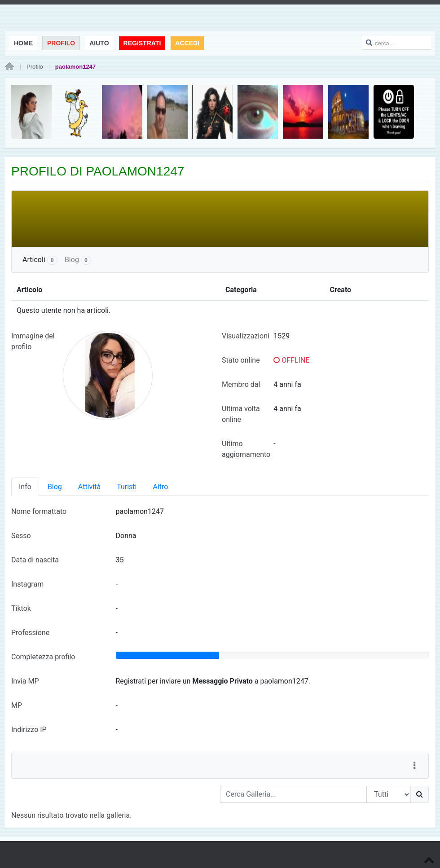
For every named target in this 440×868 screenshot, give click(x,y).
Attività (89, 487)
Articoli (40, 260)
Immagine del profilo (33, 341)
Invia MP (25, 681)
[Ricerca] (420, 794)
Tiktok (21, 608)
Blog (78, 260)
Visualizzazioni (246, 336)
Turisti (127, 487)
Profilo (35, 67)
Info (25, 487)
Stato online (241, 360)
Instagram (27, 584)
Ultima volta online (241, 414)
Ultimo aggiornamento (246, 449)
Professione (30, 633)
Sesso (21, 536)
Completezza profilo (43, 657)
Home (9, 67)
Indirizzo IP (29, 730)
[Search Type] (389, 794)
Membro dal (241, 384)
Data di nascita (35, 560)
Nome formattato (39, 511)
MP (17, 705)
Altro (160, 487)
